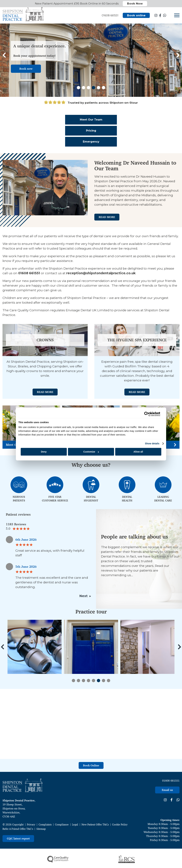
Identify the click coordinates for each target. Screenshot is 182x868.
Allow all (138, 452)
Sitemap (41, 829)
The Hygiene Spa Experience (137, 340)
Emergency (91, 142)
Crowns (45, 340)
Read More (107, 217)
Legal (75, 825)
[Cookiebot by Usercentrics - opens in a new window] (146, 414)
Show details (152, 444)
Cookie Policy (120, 825)
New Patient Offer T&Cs (95, 825)
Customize (91, 452)
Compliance (62, 825)
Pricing (91, 131)
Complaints (45, 825)
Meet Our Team (91, 120)
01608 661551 (171, 781)
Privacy (31, 825)
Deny (44, 452)
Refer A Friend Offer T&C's (18, 829)
